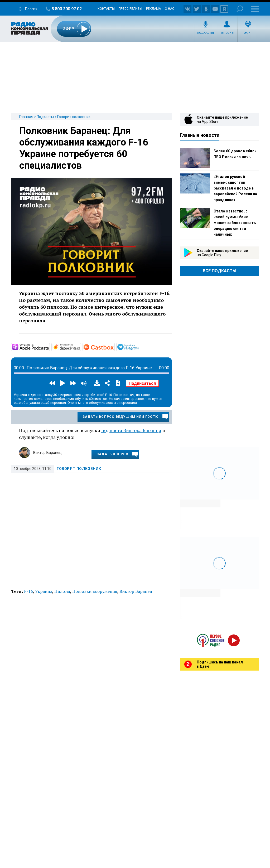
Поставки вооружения (95, 591)
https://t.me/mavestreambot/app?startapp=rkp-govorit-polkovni (140, 347)
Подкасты (205, 33)
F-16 (28, 591)
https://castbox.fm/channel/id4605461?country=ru (114, 347)
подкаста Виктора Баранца (131, 430)
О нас (170, 9)
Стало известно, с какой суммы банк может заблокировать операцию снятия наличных (235, 223)
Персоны (227, 33)
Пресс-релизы (130, 9)
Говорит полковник (74, 117)
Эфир (248, 33)
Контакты (106, 9)
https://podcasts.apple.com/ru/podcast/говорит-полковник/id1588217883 (49, 347)
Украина (44, 591)
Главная (26, 117)
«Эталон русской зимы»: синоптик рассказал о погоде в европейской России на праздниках (235, 188)
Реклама (153, 9)
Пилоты (62, 591)
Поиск (240, 9)
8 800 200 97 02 (67, 9)
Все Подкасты (220, 271)
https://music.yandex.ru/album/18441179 (80, 347)
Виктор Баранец (47, 453)
